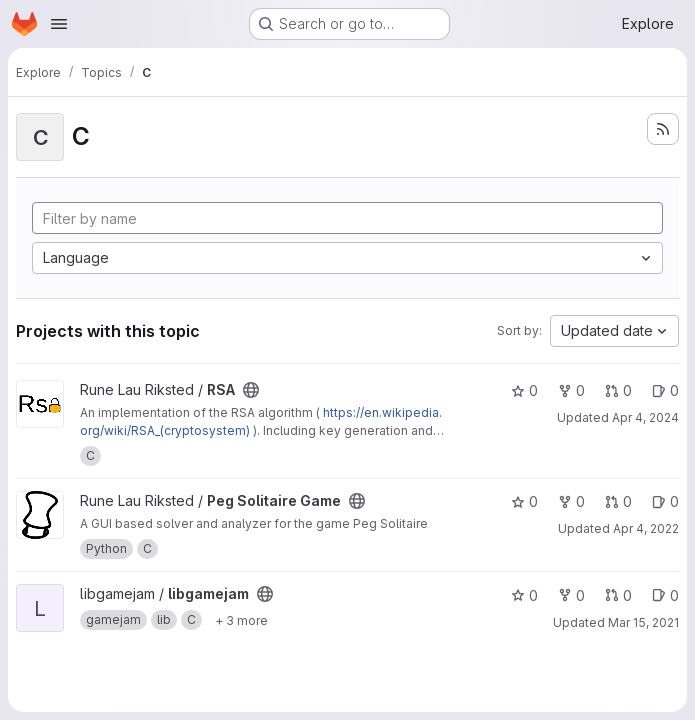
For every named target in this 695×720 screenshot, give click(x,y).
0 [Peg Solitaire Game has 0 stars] (524, 501)
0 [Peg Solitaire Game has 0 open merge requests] (618, 501)
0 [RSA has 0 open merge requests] (618, 390)
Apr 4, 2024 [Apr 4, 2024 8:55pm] (645, 417)
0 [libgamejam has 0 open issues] (665, 595)
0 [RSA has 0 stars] (524, 390)
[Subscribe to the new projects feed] (663, 129)
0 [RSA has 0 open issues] (665, 390)
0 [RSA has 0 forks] (571, 390)
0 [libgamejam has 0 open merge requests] (618, 595)
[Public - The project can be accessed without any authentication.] (251, 390)
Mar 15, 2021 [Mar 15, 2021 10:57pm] (643, 622)
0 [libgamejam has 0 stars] (524, 595)
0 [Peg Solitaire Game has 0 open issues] (665, 501)
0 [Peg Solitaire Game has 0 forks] (571, 501)
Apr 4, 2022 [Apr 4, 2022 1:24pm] (646, 528)
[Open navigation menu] (59, 24)
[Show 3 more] (241, 620)
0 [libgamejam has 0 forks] (571, 595)
